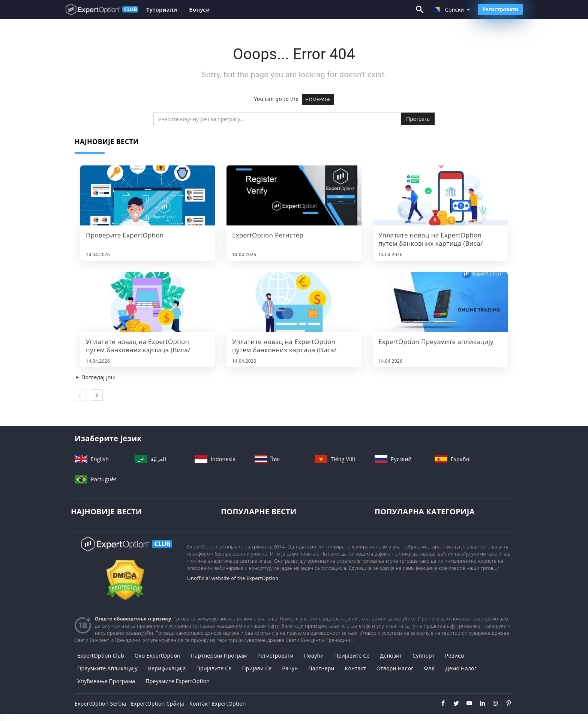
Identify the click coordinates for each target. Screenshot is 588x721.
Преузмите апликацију (107, 668)
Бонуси (199, 9)
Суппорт (424, 656)
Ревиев (455, 656)
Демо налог (461, 668)
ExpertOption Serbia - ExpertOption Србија (129, 704)
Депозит (391, 656)
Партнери (321, 668)
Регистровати (500, 9)
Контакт (355, 668)
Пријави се (257, 668)
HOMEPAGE (318, 100)
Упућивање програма (106, 681)
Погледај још (95, 377)
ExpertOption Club (101, 656)
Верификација (167, 668)
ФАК (430, 668)
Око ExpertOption (157, 656)
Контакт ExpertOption (217, 704)
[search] (277, 119)
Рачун (290, 668)
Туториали (162, 9)
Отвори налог (395, 668)
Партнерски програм (219, 656)
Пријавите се (352, 656)
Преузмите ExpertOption (178, 681)
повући (314, 656)
